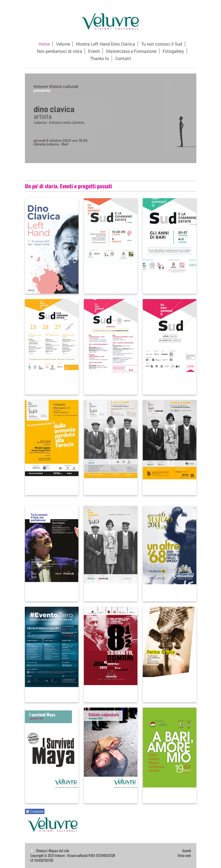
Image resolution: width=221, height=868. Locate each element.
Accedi (187, 851)
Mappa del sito (59, 851)
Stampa (39, 851)
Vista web (184, 856)
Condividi (35, 812)
